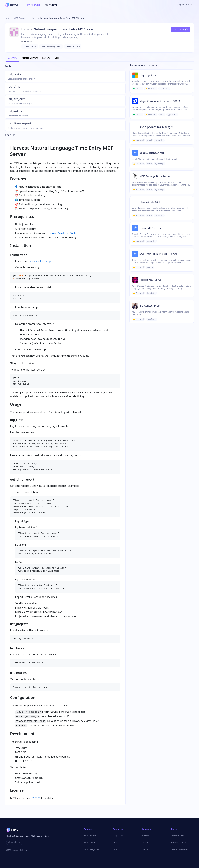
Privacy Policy (177, 836)
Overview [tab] (12, 58)
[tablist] (99, 58)
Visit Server (180, 30)
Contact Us (118, 849)
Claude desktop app (39, 261)
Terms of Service (179, 843)
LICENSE (36, 798)
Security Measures (180, 849)
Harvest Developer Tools (62, 233)
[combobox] (186, 5)
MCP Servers (34, 5)
